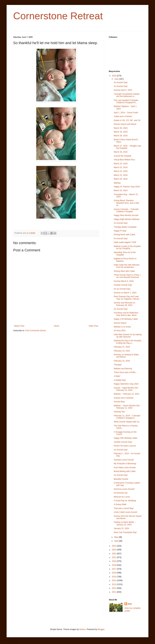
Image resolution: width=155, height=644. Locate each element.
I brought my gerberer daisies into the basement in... (127, 95)
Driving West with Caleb (124, 271)
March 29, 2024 (121, 132)
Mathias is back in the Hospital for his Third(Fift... (127, 247)
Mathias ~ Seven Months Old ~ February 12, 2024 (127, 407)
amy (130, 604)
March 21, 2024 (121, 175)
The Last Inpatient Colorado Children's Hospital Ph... (126, 101)
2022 (114, 554)
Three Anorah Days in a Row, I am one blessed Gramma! (127, 276)
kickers (83, 629)
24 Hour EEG (120, 331)
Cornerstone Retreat (58, 16)
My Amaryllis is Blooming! (125, 464)
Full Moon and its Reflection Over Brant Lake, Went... (126, 314)
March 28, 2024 (121, 136)
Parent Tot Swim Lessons (125, 446)
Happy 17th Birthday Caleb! (126, 319)
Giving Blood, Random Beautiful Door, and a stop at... (126, 203)
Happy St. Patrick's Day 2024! (127, 187)
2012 (114, 588)
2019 (114, 561)
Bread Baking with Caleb (125, 471)
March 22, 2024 (121, 171)
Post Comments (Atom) (36, 331)
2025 (114, 76)
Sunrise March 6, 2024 (124, 281)
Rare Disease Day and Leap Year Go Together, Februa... (127, 298)
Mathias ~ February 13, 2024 (126, 394)
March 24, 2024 (121, 164)
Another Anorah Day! (123, 285)
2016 (114, 573)
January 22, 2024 (121, 528)
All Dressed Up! (121, 493)
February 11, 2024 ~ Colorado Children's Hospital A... (127, 417)
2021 (114, 557)
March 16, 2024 (121, 190)
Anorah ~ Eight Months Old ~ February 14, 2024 (127, 389)
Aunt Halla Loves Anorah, (125, 468)
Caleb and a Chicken (123, 116)
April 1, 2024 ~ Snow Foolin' (126, 113)
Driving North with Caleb (124, 235)
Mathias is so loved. (122, 327)
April (116, 541)
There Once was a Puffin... (125, 372)
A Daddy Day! (120, 380)
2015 (114, 577)
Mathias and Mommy (123, 369)
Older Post (93, 326)
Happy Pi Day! (120, 231)
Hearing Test (119, 412)
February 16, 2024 (122, 361)
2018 (114, 565)
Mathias (117, 183)
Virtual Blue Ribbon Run (124, 160)
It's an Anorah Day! (122, 289)
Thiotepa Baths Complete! (125, 227)
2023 (114, 550)
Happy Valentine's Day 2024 (126, 384)
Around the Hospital (122, 156)
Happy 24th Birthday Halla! (126, 438)
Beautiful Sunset (121, 479)
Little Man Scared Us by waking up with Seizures (128, 336)
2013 (114, 584)
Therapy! (118, 365)
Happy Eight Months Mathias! (127, 219)
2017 (114, 569)
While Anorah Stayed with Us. (127, 422)
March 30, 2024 (121, 128)
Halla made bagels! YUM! (125, 242)
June (117, 79)
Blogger (101, 629)
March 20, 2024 (121, 179)
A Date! (117, 376)
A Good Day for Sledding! (125, 501)
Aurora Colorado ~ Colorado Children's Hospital (126, 210)
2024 (114, 546)
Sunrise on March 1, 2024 (125, 293)
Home (57, 326)
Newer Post (19, 326)
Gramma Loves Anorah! (124, 489)
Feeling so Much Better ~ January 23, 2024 (125, 523)
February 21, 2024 (122, 347)
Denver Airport (120, 323)
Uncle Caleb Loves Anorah (125, 512)
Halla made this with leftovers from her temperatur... (127, 266)
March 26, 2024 (121, 152)
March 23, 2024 (121, 167)
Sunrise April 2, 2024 (123, 90)
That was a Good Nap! (124, 508)
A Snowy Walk (120, 504)
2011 (114, 592)
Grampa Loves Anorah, (124, 460)
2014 (114, 580)
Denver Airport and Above (125, 124)
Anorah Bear (119, 402)
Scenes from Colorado (124, 398)
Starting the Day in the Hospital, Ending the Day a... (128, 342)
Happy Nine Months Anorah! (126, 215)
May (116, 537)
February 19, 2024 (122, 351)
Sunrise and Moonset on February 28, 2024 (124, 304)
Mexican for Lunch (122, 497)
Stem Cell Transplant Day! (125, 532)
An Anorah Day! (121, 82)
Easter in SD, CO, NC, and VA (127, 120)
